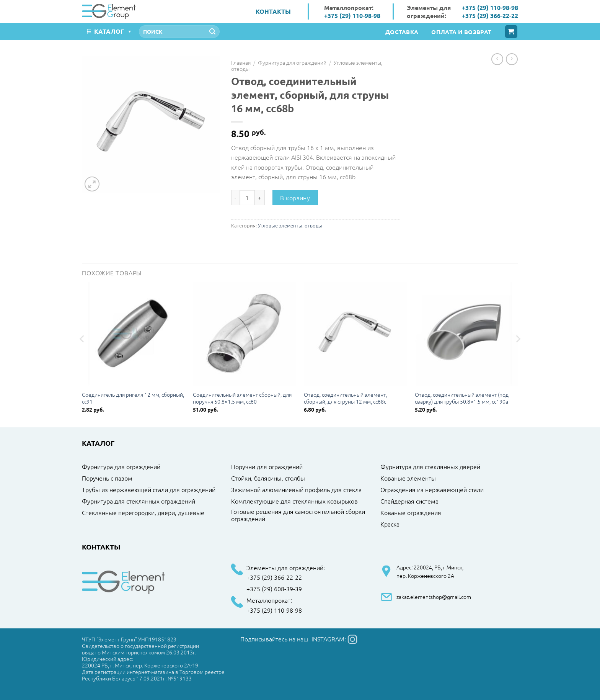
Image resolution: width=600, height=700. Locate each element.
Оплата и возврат (461, 32)
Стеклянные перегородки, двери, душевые (143, 513)
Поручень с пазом (107, 478)
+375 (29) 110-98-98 (352, 16)
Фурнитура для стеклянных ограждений (139, 501)
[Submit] (212, 32)
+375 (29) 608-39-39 (274, 589)
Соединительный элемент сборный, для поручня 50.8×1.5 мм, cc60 (242, 398)
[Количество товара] (247, 198)
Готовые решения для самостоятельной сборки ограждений (298, 515)
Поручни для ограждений (267, 467)
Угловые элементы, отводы (290, 225)
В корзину (295, 198)
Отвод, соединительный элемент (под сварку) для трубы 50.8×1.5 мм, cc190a (462, 398)
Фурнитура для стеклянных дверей (430, 467)
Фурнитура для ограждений (292, 62)
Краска (390, 524)
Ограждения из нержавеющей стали (432, 490)
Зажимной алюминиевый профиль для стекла (296, 490)
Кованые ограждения (411, 513)
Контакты (273, 11)
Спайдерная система (409, 501)
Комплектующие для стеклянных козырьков (294, 501)
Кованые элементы (408, 478)
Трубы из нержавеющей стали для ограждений (149, 490)
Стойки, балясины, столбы (268, 478)
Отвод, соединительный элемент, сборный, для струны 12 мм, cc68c (345, 398)
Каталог (113, 31)
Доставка (402, 32)
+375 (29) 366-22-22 (490, 16)
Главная (241, 62)
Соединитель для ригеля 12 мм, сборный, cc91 (133, 398)
